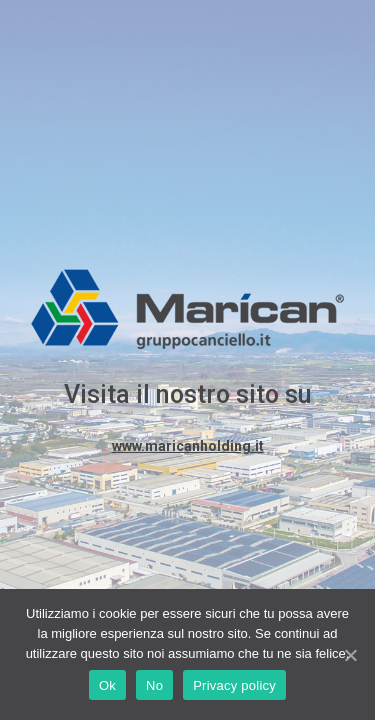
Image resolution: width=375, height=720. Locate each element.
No (154, 685)
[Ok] (350, 655)
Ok (107, 685)
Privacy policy (234, 685)
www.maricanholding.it (188, 446)
